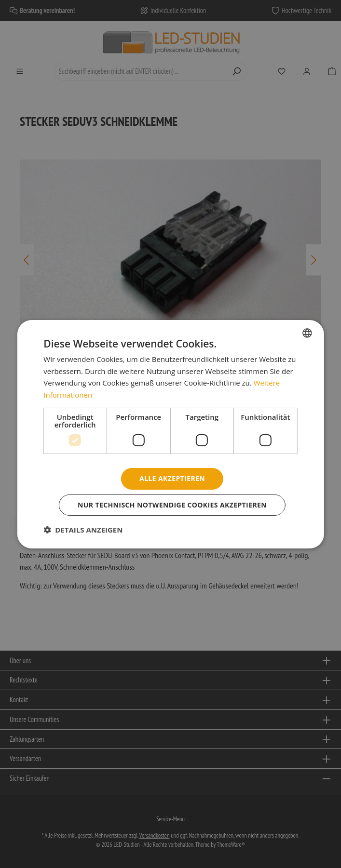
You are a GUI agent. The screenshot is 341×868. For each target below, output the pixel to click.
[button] (83, 530)
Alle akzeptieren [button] (172, 478)
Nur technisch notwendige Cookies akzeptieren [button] (172, 505)
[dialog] (170, 434)
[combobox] (307, 333)
